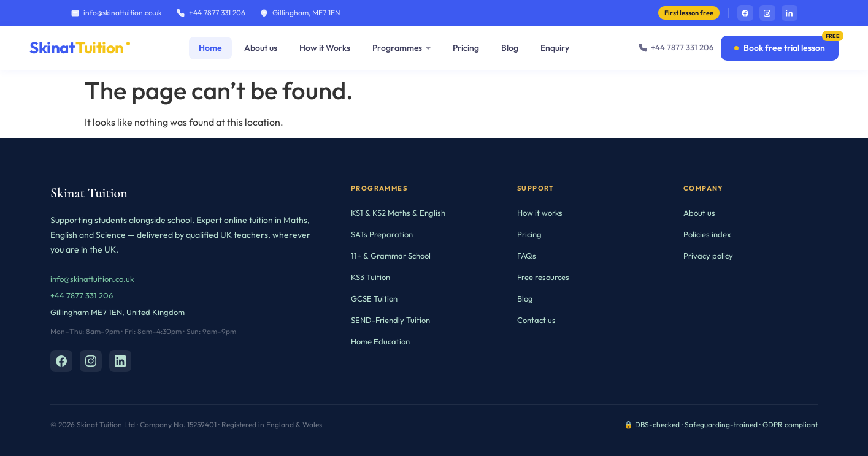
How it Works (325, 48)
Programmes (397, 48)
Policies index (707, 234)
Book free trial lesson (780, 48)
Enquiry (555, 48)
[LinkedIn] (120, 361)
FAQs (527, 256)
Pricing (466, 48)
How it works (540, 213)
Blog (510, 48)
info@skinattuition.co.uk (117, 13)
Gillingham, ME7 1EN (300, 13)
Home (210, 48)
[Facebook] (61, 361)
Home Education (380, 341)
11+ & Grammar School (391, 256)
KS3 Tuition (371, 277)
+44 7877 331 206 (211, 13)
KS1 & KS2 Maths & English (398, 213)
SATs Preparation (382, 234)
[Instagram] (91, 361)
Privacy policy (708, 256)
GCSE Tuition (374, 298)
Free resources (543, 277)
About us (261, 48)
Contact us (536, 320)
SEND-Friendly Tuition (390, 320)
